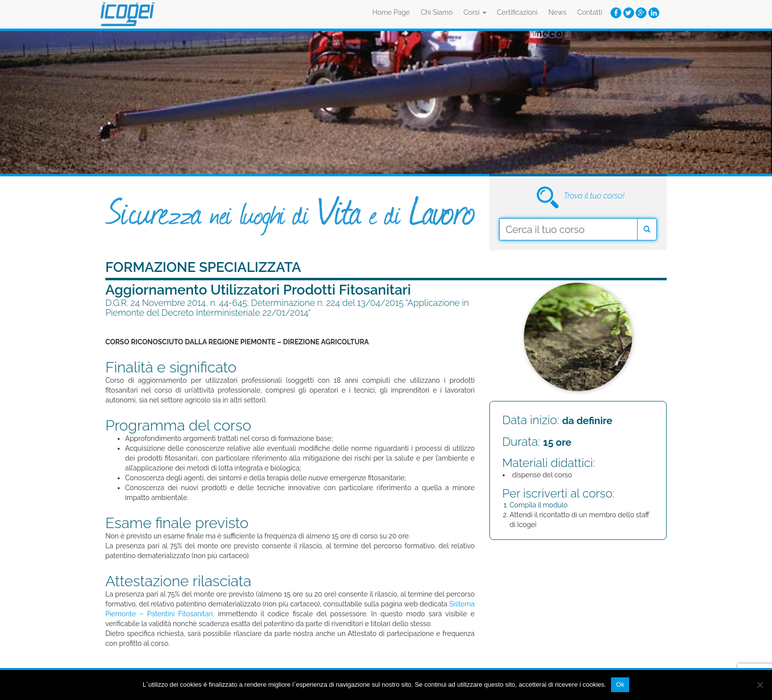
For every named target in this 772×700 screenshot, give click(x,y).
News (558, 12)
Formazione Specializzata (203, 267)
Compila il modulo (539, 505)
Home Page (391, 12)
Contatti (590, 12)
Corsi (475, 12)
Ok (620, 684)
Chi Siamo (437, 12)
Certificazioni (517, 12)
